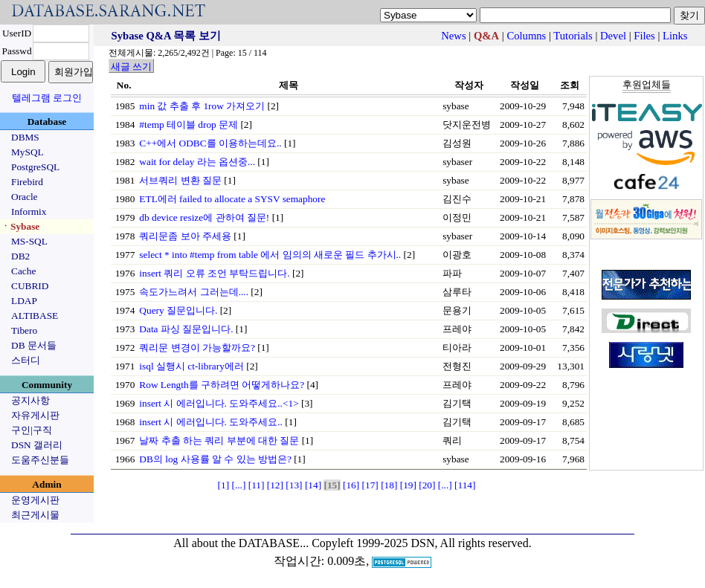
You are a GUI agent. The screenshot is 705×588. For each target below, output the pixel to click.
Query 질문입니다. (178, 310)
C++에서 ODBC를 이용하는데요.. (210, 143)
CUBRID (30, 286)
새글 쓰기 (131, 67)
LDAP (24, 301)
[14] (313, 485)
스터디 (26, 360)
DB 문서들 (34, 345)
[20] (427, 485)
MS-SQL (29, 241)
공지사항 (30, 400)
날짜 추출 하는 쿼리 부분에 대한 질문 (219, 440)
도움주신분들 (40, 460)
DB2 (20, 256)
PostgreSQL (35, 167)
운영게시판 (35, 500)
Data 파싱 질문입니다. (186, 329)
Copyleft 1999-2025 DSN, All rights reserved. (422, 543)
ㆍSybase (20, 226)
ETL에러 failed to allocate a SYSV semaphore (232, 199)
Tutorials (573, 36)
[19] (408, 485)
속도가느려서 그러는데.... (194, 292)
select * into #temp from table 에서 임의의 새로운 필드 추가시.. (270, 255)
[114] (465, 485)
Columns (526, 36)
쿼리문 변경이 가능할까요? (197, 348)
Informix (29, 211)
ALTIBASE (35, 316)
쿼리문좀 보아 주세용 (185, 236)
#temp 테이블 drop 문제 (189, 125)
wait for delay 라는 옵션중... (197, 162)
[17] (370, 485)
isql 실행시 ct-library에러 (191, 366)
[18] (389, 485)
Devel (613, 36)
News (453, 36)
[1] (224, 485)
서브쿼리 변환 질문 (180, 180)
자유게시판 (35, 415)
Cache (23, 271)
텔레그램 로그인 (47, 98)
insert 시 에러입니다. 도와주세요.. (211, 422)
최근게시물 (35, 515)
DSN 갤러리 (37, 445)
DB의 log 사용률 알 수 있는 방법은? (215, 459)
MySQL (28, 152)
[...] (238, 485)
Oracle (25, 197)
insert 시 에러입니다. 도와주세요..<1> (219, 403)
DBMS (25, 137)
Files (644, 36)
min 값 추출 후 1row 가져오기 (202, 106)
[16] (351, 485)
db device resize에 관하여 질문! (204, 217)
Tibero (24, 330)
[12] (275, 485)
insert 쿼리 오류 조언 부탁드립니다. (214, 273)
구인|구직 (32, 430)
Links (675, 36)
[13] (294, 485)
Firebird (27, 182)
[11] (257, 485)
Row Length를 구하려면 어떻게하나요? (222, 385)
